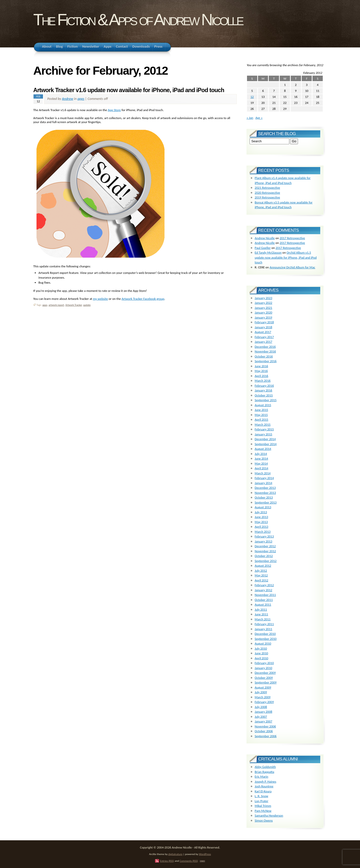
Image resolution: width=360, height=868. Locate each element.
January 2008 (263, 712)
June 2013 (261, 517)
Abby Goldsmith (265, 767)
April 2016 (261, 376)
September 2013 (266, 502)
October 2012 (264, 556)
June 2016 (261, 366)
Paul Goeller (263, 248)
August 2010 (263, 643)
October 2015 (264, 395)
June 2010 (261, 653)
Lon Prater (261, 801)
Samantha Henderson (269, 815)
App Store (114, 110)
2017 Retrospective (292, 238)
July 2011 (261, 609)
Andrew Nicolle (265, 238)
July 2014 (261, 454)
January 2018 (263, 327)
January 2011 (263, 629)
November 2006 (265, 726)
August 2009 (263, 687)
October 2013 (264, 497)
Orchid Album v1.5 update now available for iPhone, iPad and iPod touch (286, 257)
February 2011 (264, 624)
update (87, 305)
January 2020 (263, 312)
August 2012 (263, 566)
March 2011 (263, 619)
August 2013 (263, 507)
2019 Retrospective (267, 197)
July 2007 (261, 717)
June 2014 (261, 458)
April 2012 (261, 580)
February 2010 (264, 663)
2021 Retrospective (267, 188)
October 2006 (264, 731)
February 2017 (264, 337)
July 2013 (261, 512)
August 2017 (263, 332)
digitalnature (175, 854)
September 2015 (266, 400)
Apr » (259, 118)
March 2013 (263, 532)
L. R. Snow (261, 796)
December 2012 (265, 546)
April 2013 (261, 527)
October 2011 (264, 600)
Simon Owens (264, 820)
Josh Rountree (264, 786)
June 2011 (261, 614)
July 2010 (261, 648)
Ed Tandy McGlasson (268, 253)
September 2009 (266, 682)
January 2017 (263, 342)
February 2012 (264, 585)
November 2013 (265, 493)
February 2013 (264, 536)
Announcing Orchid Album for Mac (292, 267)
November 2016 (265, 351)
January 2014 (263, 483)
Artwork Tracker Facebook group (143, 299)
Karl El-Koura (263, 791)
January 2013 (263, 541)
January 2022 (263, 303)
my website (100, 299)
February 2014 (264, 478)
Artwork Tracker (73, 305)
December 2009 (265, 673)
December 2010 (265, 634)
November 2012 (265, 551)
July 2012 (261, 571)
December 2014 (265, 439)
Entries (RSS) (167, 861)
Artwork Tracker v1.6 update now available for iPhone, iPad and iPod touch (129, 90)
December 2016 (265, 347)
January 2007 (263, 721)
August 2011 (263, 605)
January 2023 (263, 298)
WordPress (205, 854)
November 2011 (265, 595)
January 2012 (263, 590)
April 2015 (261, 420)
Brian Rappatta (264, 772)
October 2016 (264, 356)
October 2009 (264, 678)
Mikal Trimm (263, 806)
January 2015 (263, 434)
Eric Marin (261, 777)
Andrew (68, 99)
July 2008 (261, 707)
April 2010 (261, 658)
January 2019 (263, 317)
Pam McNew (263, 811)
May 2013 (261, 522)
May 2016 (261, 371)
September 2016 (266, 361)
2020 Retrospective (267, 193)
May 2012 (261, 575)
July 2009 (261, 692)
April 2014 (261, 468)
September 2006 (266, 736)
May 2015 (261, 415)
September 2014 (266, 444)
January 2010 (263, 668)
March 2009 (263, 697)
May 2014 (261, 463)
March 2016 (263, 381)
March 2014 (263, 473)
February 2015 (264, 429)
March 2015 (263, 425)
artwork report (56, 305)
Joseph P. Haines (265, 781)
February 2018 (264, 322)
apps (81, 99)
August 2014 (263, 449)
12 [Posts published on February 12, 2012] (252, 97)
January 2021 (263, 308)
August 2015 (263, 405)
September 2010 (266, 639)
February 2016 (264, 386)
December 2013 (265, 488)
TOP (202, 861)
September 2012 (266, 561)
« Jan (250, 118)
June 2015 (261, 410)
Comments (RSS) (189, 861)
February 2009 (264, 702)
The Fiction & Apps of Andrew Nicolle (138, 20)
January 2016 (263, 390)
